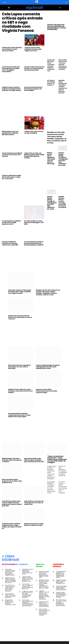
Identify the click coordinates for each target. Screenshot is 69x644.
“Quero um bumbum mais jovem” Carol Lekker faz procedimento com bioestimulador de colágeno (57, 461)
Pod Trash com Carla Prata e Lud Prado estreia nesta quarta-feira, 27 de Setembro (10, 589)
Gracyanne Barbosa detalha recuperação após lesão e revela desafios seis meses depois (19, 416)
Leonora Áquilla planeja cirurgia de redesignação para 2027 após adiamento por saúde (63, 160)
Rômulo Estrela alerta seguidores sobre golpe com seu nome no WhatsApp (51, 159)
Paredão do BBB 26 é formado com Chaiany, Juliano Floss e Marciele (10, 245)
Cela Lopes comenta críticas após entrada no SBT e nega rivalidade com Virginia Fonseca (22, 23)
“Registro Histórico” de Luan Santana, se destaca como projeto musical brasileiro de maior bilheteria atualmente (44, 596)
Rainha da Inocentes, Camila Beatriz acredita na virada (34, 526)
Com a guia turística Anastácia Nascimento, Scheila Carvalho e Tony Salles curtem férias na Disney (28, 604)
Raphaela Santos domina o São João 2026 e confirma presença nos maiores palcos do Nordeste (63, 87)
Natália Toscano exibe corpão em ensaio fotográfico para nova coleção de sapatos (11, 581)
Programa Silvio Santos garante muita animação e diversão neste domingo (61, 596)
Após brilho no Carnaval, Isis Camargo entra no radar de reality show (34, 504)
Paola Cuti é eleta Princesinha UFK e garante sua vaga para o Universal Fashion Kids (63, 472)
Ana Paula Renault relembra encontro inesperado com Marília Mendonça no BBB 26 (34, 245)
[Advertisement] (23, 105)
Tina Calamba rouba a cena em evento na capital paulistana (10, 597)
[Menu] (9, 8)
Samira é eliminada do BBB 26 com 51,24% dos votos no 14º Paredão (12, 156)
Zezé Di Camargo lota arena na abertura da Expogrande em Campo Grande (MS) (57, 27)
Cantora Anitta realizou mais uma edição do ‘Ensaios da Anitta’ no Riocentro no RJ (27, 580)
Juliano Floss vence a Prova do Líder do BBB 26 (34, 133)
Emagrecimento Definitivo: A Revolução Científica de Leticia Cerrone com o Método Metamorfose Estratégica (51, 474)
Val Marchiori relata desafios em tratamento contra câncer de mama (12, 50)
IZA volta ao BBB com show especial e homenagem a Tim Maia (34, 224)
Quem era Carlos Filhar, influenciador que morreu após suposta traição (46, 392)
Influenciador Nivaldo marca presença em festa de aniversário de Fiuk (10, 604)
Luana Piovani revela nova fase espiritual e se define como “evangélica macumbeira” (11, 70)
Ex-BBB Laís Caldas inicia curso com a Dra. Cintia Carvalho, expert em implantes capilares (27, 596)
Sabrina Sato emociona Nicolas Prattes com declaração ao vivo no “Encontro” (20, 319)
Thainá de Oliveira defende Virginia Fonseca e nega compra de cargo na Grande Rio (12, 527)
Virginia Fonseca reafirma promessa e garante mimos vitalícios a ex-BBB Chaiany (11, 90)
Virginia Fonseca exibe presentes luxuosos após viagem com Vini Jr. (33, 50)
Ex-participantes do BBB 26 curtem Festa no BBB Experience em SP (11, 224)
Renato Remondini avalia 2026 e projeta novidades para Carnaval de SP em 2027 (34, 461)
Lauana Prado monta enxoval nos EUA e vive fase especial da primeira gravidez (34, 70)
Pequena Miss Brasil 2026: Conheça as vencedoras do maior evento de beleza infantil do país (51, 489)
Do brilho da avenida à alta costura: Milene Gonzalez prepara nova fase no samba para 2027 (12, 505)
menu (5, 2)
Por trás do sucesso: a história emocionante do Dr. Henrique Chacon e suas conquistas (63, 489)
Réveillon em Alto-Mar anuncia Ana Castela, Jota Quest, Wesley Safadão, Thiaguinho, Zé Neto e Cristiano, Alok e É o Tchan (57, 139)
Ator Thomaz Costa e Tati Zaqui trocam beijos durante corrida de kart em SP (27, 588)
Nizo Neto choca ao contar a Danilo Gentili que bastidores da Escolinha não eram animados (61, 604)
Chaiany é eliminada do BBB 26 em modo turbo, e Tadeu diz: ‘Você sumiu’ (11, 178)
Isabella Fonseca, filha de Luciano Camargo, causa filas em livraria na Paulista (62, 203)
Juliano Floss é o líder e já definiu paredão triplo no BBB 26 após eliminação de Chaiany (34, 157)
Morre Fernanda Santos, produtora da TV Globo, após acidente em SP (12, 482)
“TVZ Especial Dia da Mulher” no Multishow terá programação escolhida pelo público (61, 575)
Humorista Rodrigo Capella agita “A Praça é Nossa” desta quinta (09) (61, 589)
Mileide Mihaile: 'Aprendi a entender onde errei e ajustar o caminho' (12, 461)
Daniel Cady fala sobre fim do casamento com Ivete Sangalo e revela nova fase (51, 65)
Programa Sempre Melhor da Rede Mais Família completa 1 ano (61, 583)
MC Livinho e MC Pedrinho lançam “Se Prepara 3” (51, 83)
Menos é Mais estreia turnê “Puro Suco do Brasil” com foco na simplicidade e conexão (63, 65)
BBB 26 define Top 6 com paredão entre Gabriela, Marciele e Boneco (10, 134)
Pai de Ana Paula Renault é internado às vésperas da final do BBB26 (33, 90)
